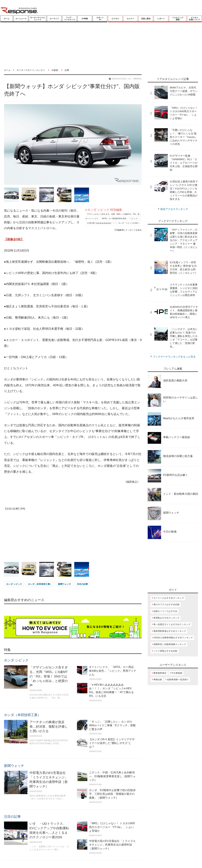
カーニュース (21, 19)
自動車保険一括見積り (178, 680)
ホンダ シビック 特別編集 (105, 210)
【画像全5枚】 (14, 239)
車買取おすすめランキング (166, 618)
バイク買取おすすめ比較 (165, 651)
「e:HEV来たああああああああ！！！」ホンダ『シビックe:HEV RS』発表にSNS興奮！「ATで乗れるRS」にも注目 (133, 223)
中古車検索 (177, 673)
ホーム (7, 19)
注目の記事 (82, 584)
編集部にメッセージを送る (128, 230)
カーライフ (54, 19)
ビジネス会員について (194, 19)
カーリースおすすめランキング (169, 598)
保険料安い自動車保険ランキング (170, 644)
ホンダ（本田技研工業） (40, 584)
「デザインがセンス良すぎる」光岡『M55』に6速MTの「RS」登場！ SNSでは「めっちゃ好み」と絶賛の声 (130, 214)
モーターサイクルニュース (38, 19)
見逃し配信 (146, 19)
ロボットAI (100, 19)
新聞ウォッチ (65, 584)
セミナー (131, 19)
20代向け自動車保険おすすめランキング (173, 638)
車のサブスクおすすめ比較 (166, 604)
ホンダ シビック (14, 584)
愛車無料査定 (160, 673)
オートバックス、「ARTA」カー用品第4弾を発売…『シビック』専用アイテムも (119, 218)
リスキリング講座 (178, 19)
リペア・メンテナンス (70, 19)
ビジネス (115, 19)
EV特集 (85, 19)
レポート (161, 19)
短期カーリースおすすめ (165, 611)
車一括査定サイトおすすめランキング (172, 624)
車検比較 (158, 680)
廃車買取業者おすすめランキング (170, 631)
